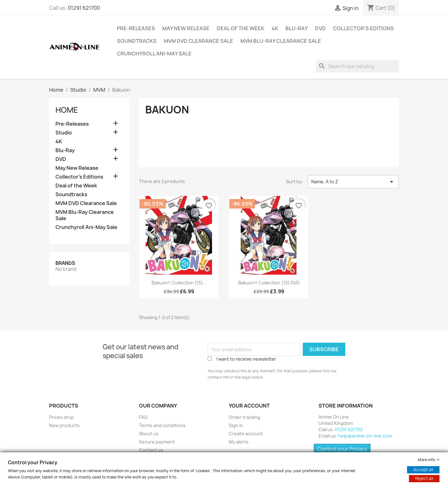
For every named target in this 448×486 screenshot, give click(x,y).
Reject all (424, 478)
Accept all (423, 470)
